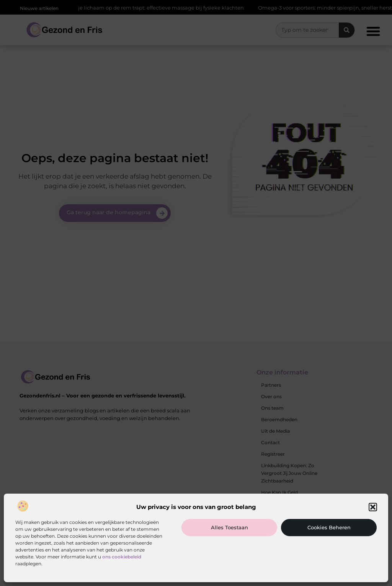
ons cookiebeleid (122, 557)
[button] (373, 507)
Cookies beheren (329, 527)
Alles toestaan (229, 527)
